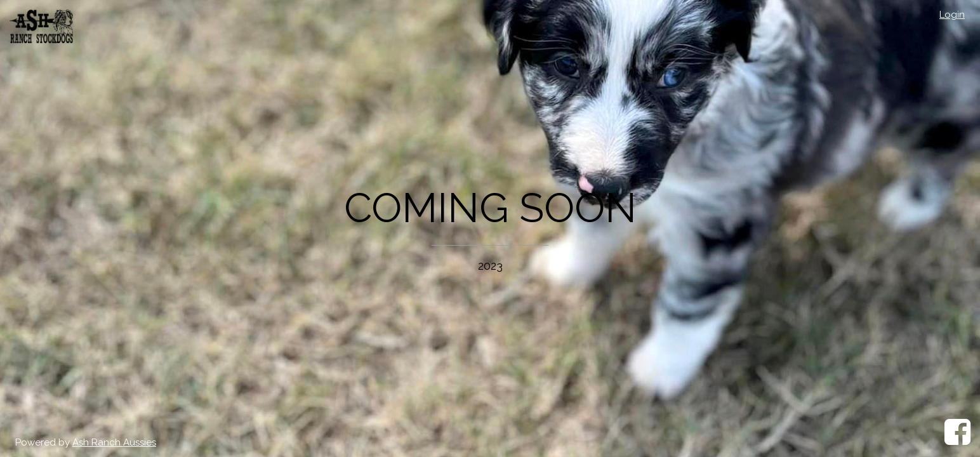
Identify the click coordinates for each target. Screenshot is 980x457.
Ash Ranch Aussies (114, 442)
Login (952, 15)
